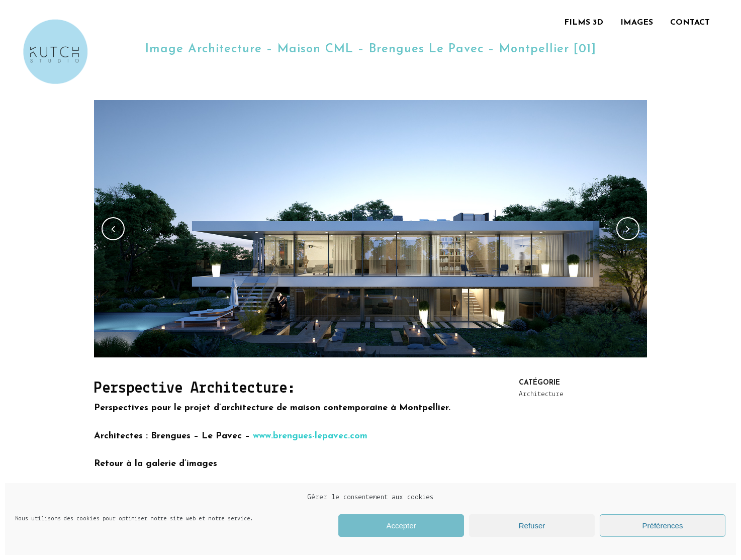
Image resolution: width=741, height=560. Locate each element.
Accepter (401, 526)
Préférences (663, 526)
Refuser (532, 526)
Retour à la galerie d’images (156, 464)
